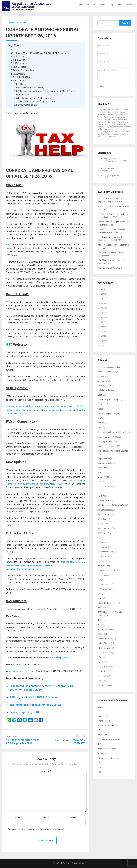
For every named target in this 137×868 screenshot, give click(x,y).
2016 (99, 336)
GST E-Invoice (103, 515)
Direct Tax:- (18, 56)
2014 (99, 345)
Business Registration (107, 414)
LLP (99, 580)
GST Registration (104, 529)
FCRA (100, 482)
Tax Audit (101, 671)
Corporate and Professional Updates (113, 451)
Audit (100, 395)
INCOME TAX (103, 735)
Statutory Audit (104, 667)
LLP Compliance (104, 584)
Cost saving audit (105, 463)
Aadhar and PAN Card (107, 372)
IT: (7, 193)
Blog (111, 5)
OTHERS (101, 753)
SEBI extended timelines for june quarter (36, 102)
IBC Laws (101, 542)
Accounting (102, 381)
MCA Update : (20, 74)
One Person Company (107, 749)
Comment (46, 771)
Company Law (103, 716)
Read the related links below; (30, 88)
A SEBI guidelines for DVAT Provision (34, 98)
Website (73, 818)
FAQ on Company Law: (24, 70)
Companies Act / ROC (107, 437)
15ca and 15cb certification (109, 367)
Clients (102, 5)
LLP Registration (104, 589)
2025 (99, 294)
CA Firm (101, 423)
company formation (106, 442)
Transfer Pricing (104, 685)
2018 (99, 327)
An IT (9, 245)
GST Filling (102, 519)
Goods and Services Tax (107, 726)
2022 (99, 308)
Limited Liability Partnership (109, 740)
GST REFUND (103, 524)
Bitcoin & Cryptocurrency (108, 400)
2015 (99, 341)
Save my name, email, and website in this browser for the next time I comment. (36, 829)
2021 (99, 313)
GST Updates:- (20, 63)
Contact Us (130, 5)
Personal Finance (105, 639)
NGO (99, 620)
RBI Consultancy (104, 648)
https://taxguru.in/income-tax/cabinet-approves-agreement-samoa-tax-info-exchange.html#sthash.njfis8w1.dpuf (46, 566)
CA (99, 418)
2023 (99, 304)
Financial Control (104, 487)
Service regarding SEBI (27, 105)
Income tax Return (105, 552)
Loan (99, 594)
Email (46, 818)
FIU (99, 491)
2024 (99, 299)
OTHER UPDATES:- (22, 77)
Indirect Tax (102, 556)
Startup (100, 662)
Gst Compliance (104, 510)
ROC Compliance (104, 653)
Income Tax (102, 547)
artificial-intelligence (106, 390)
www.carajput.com (59, 658)
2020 (99, 318)
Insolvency (102, 561)
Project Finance (104, 643)
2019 (99, 322)
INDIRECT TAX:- (20, 60)
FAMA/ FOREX (103, 477)
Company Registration (107, 446)
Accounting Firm (104, 386)
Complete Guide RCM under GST (111, 268)
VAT (8, 316)
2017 (99, 331)
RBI (99, 763)
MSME (100, 608)
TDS (99, 681)
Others (100, 634)
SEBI (99, 657)
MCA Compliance (105, 598)
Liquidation (102, 575)
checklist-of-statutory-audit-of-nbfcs (112, 432)
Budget (100, 409)
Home (80, 5)
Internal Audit (103, 566)
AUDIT (100, 707)
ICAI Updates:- (20, 81)
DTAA (100, 473)
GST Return (102, 533)
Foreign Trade (103, 501)
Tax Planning (103, 676)
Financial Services (105, 721)
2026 (99, 290)
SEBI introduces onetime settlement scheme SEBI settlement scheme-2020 (45, 93)
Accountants (103, 376)
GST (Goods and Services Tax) (110, 505)
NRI (99, 625)
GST (9, 345)
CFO (99, 428)
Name (18, 818)
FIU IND (101, 496)
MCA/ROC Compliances (107, 603)
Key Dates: (21, 84)
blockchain (102, 404)
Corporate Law (104, 459)
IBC (99, 538)
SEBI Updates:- (20, 67)
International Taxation (107, 571)
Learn (119, 5)
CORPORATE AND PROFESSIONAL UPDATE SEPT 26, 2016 (38, 53)
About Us (91, 5)
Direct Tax (102, 468)
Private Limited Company (108, 758)
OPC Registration (105, 629)
